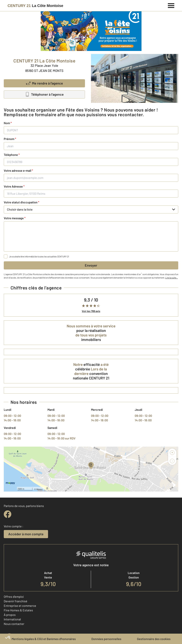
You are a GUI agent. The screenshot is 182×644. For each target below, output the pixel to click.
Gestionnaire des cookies (154, 639)
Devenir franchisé (16, 601)
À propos (10, 615)
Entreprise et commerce (20, 606)
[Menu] (171, 5)
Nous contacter (14, 624)
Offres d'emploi (14, 597)
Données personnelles (106, 639)
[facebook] (8, 514)
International (12, 619)
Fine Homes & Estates (18, 610)
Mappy (39, 489)
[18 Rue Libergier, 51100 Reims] (91, 194)
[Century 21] (35, 6)
